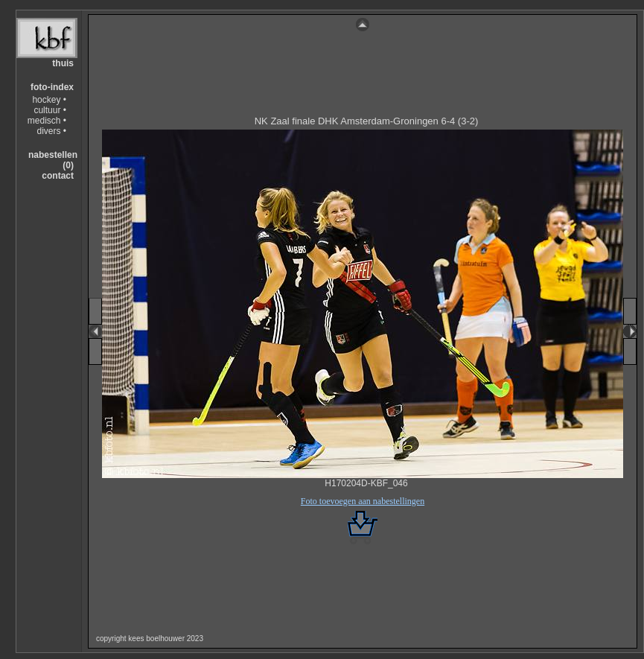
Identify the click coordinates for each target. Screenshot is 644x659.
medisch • (47, 121)
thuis (63, 63)
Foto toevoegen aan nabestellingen (363, 501)
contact (58, 176)
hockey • (49, 100)
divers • (51, 131)
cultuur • (50, 110)
